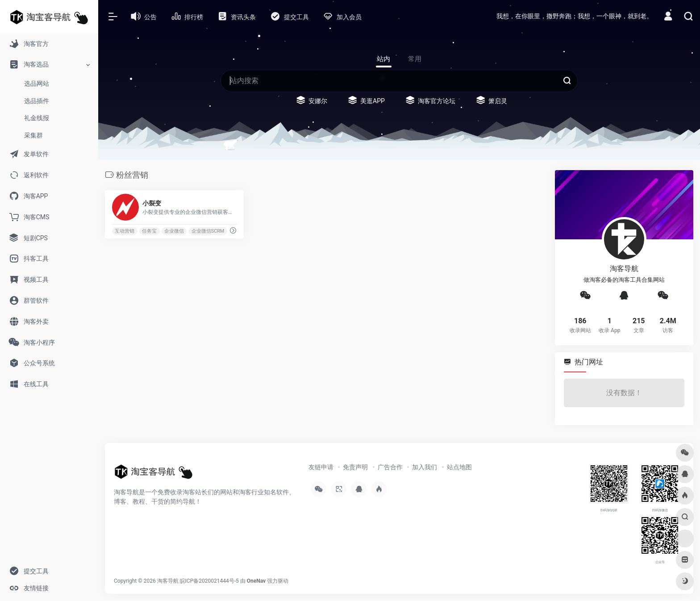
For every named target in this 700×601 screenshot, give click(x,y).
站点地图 (459, 467)
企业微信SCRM (208, 231)
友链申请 (321, 467)
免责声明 (355, 467)
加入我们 (425, 467)
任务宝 (149, 231)
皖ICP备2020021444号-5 (209, 581)
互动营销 (125, 231)
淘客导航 (168, 581)
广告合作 (390, 467)
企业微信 (174, 231)
